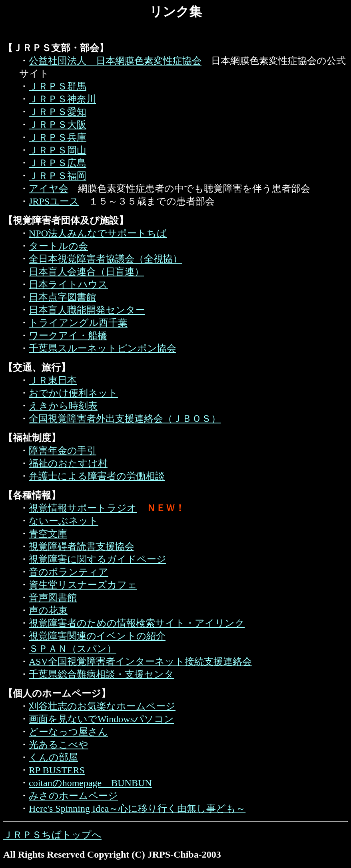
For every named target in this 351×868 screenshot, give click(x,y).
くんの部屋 (53, 757)
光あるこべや (59, 745)
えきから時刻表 (63, 406)
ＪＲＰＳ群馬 (58, 86)
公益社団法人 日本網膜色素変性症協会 (115, 61)
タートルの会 (58, 246)
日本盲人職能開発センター (87, 310)
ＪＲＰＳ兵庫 (58, 137)
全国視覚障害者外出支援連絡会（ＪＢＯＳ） (125, 419)
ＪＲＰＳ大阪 (58, 125)
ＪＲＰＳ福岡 (58, 176)
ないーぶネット (64, 521)
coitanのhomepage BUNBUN (90, 783)
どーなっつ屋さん (68, 732)
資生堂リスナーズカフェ (83, 585)
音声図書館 (53, 598)
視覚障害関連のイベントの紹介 (97, 636)
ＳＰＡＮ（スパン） (73, 649)
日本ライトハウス (68, 284)
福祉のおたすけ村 (68, 463)
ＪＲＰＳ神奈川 (62, 99)
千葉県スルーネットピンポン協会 (103, 348)
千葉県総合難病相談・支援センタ (101, 674)
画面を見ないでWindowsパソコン (101, 719)
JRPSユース (54, 201)
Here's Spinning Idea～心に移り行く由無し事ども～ (137, 808)
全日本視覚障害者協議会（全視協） (106, 259)
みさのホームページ (73, 796)
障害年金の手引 (63, 451)
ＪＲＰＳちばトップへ (52, 835)
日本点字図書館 (62, 297)
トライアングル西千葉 (78, 323)
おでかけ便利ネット (73, 393)
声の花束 (48, 610)
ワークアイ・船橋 (68, 336)
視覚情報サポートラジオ (83, 508)
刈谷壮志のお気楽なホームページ (102, 706)
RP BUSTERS (57, 770)
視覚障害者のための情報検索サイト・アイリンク (137, 623)
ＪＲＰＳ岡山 (58, 150)
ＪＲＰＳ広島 (58, 163)
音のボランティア (69, 572)
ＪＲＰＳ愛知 (58, 112)
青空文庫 (48, 534)
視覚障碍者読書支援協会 (82, 546)
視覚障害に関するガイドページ (98, 559)
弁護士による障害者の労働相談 (97, 476)
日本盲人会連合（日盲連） (86, 272)
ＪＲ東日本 (53, 380)
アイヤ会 (49, 189)
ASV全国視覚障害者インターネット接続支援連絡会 (140, 661)
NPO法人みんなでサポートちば (98, 233)
